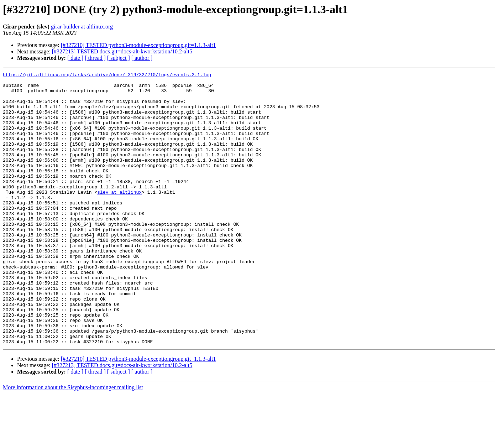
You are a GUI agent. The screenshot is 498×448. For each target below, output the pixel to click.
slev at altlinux (119, 217)
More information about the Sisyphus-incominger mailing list (73, 442)
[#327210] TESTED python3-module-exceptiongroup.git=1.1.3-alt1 (138, 45)
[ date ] (75, 58)
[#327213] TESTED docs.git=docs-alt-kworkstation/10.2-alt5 (122, 51)
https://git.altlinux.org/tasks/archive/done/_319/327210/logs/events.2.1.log (107, 75)
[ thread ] (95, 58)
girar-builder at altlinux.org (82, 27)
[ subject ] (119, 58)
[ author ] (142, 58)
